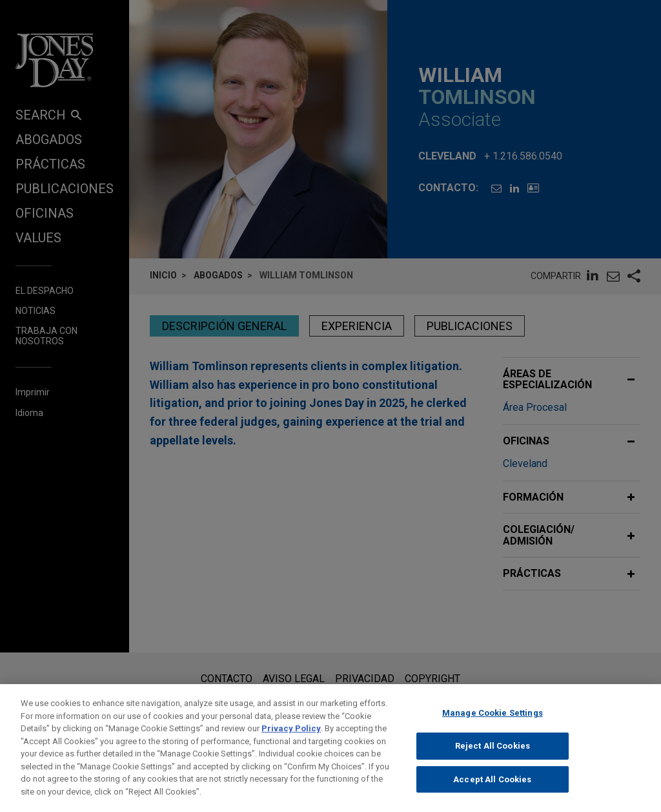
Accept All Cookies (492, 787)
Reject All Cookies (493, 754)
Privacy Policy (291, 737)
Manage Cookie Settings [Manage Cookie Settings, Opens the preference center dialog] (493, 721)
